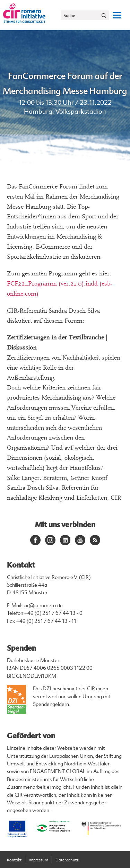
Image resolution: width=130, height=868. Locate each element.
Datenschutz (67, 860)
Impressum (38, 860)
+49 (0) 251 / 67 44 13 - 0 (53, 613)
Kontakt (14, 860)
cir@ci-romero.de (43, 606)
